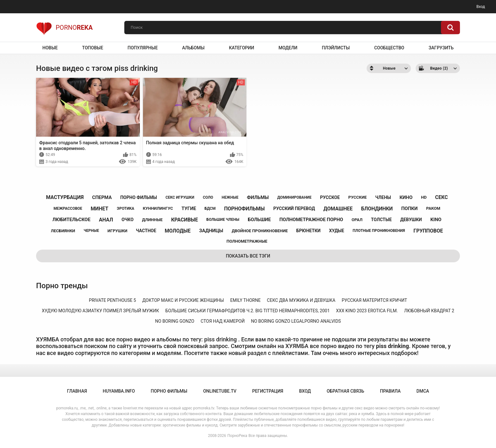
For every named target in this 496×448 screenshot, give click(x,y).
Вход (481, 7)
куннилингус (158, 208)
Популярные (143, 48)
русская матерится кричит (374, 300)
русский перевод (294, 208)
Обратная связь (345, 391)
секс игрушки (180, 197)
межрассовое (68, 208)
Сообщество (389, 48)
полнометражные (247, 241)
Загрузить (441, 48)
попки (409, 208)
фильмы (258, 197)
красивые (185, 220)
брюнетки (308, 231)
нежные (230, 197)
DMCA (423, 391)
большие (259, 220)
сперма (102, 197)
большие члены (223, 220)
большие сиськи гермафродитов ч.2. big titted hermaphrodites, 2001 (248, 311)
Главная (77, 391)
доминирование (294, 197)
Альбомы (193, 48)
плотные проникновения (379, 231)
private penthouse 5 (112, 300)
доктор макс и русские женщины (183, 300)
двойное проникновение (260, 231)
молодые (178, 231)
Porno (64, 28)
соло (208, 197)
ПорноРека (237, 436)
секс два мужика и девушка (301, 300)
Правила (390, 391)
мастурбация (65, 197)
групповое (428, 231)
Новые (50, 48)
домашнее (338, 209)
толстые (381, 220)
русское (330, 197)
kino (436, 220)
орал (357, 220)
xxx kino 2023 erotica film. (367, 311)
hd (424, 197)
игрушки (118, 231)
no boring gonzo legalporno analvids (296, 321)
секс (442, 197)
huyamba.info (119, 391)
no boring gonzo (175, 321)
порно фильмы (139, 197)
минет (100, 209)
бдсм (210, 208)
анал (106, 220)
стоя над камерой (223, 321)
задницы (211, 231)
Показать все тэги (248, 256)
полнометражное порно (311, 220)
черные (91, 231)
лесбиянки (63, 231)
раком (433, 208)
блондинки (377, 209)
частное (146, 231)
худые (337, 231)
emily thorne (245, 300)
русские (357, 197)
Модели (288, 48)
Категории (242, 48)
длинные (152, 220)
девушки (411, 220)
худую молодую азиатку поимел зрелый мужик (100, 311)
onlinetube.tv (220, 391)
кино (406, 197)
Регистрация (268, 391)
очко (127, 220)
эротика (125, 208)
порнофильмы (244, 209)
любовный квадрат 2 (429, 311)
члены (383, 197)
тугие (189, 208)
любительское (71, 220)
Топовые (93, 48)
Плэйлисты (336, 48)
